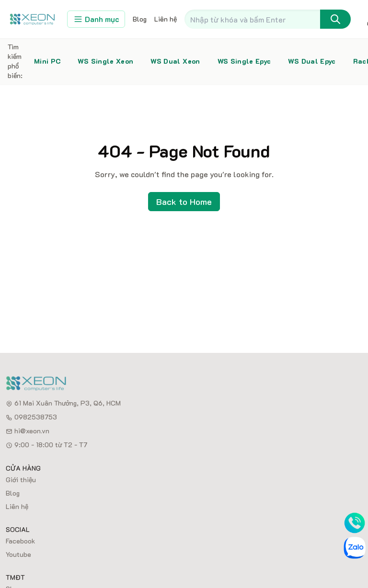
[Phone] (355, 523)
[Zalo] (355, 548)
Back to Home (184, 202)
